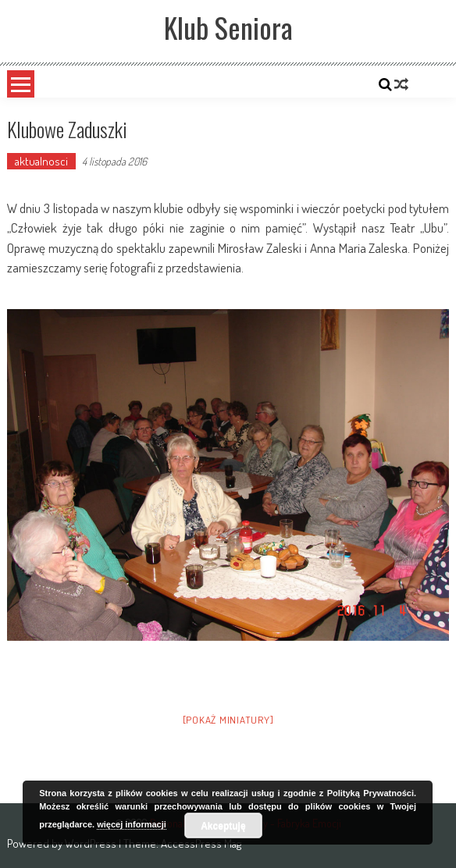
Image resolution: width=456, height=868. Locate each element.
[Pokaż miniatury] (228, 720)
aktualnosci (41, 161)
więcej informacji (132, 824)
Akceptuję (223, 826)
